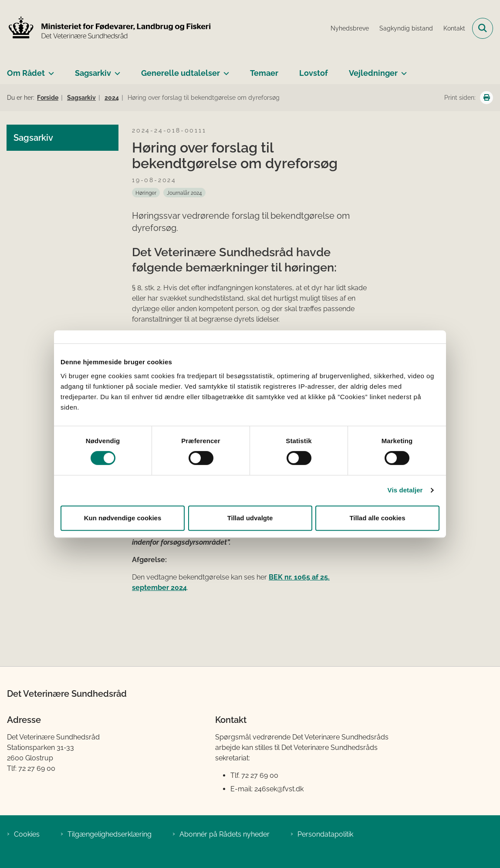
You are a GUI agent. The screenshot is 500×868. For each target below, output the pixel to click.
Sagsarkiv (93, 73)
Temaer (264, 73)
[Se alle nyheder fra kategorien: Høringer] (146, 193)
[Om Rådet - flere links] (49, 70)
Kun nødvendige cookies (123, 518)
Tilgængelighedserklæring (110, 834)
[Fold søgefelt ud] (483, 28)
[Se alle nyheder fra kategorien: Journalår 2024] (184, 193)
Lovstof (314, 73)
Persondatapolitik (325, 834)
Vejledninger (373, 73)
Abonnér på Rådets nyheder (225, 834)
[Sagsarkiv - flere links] (116, 70)
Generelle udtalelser (181, 73)
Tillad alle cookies (377, 518)
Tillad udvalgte (250, 518)
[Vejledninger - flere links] (402, 70)
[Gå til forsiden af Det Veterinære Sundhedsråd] (106, 28)
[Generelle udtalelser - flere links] (225, 70)
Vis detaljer (405, 490)
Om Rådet (26, 73)
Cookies (27, 834)
